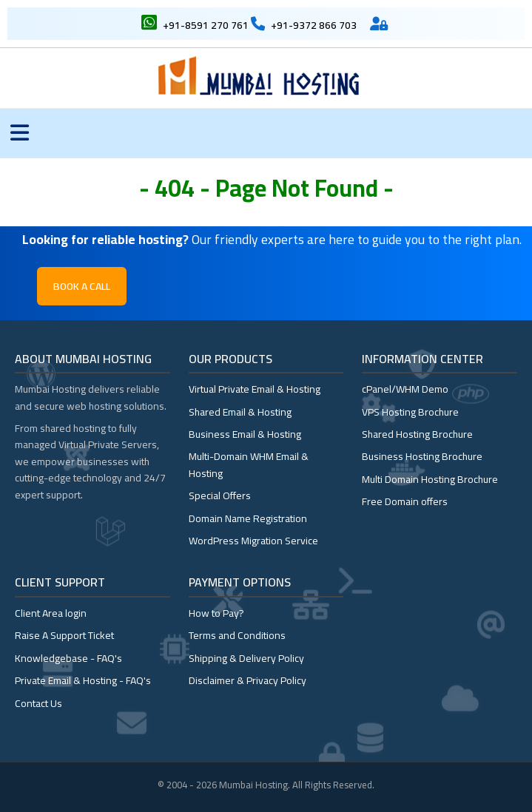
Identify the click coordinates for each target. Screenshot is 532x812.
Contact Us (38, 703)
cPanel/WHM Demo (405, 389)
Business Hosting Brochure (422, 456)
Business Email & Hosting (245, 434)
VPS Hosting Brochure (410, 412)
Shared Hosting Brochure (417, 434)
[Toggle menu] (20, 133)
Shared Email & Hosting (240, 412)
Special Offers (220, 495)
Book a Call (82, 286)
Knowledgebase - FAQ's (68, 658)
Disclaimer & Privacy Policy (248, 680)
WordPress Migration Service (253, 541)
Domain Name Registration (248, 518)
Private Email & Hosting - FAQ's (83, 680)
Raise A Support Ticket (64, 635)
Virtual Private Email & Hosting (255, 389)
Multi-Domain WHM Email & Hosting (249, 464)
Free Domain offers (405, 501)
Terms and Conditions (237, 635)
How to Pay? (216, 613)
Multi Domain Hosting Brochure (430, 479)
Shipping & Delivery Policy (246, 658)
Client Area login (51, 613)
